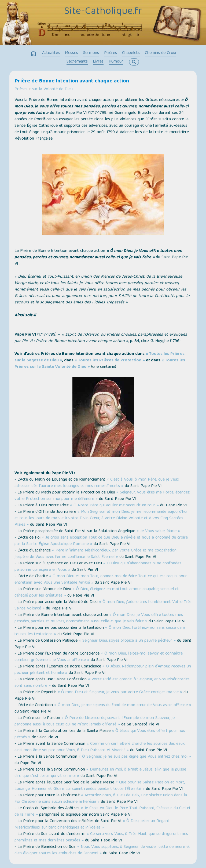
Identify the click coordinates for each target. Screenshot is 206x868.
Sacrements (77, 62)
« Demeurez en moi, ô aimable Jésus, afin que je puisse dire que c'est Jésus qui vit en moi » (100, 773)
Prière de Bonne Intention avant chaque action (72, 81)
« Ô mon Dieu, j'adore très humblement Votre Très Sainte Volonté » (103, 605)
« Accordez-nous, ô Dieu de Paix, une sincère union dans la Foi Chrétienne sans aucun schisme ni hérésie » (101, 799)
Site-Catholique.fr (103, 12)
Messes (71, 53)
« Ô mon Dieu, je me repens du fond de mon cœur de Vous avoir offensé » (123, 705)
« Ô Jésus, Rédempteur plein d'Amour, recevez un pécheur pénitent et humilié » (103, 670)
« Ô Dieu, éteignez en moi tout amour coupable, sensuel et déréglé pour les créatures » (97, 593)
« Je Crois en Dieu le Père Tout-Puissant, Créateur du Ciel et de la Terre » (103, 812)
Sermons (91, 53)
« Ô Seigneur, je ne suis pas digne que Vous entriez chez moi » (135, 757)
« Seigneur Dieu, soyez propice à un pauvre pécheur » (127, 641)
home (34, 54)
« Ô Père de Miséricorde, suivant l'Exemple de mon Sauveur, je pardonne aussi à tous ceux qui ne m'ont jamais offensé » (95, 721)
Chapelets (131, 53)
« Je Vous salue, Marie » (158, 531)
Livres (98, 62)
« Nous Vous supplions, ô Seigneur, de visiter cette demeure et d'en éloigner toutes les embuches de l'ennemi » (102, 850)
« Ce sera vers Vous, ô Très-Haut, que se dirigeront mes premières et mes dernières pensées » (101, 837)
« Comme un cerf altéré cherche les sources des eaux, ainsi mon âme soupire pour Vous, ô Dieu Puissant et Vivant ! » (100, 747)
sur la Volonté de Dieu (52, 89)
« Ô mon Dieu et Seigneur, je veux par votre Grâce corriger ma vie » (120, 692)
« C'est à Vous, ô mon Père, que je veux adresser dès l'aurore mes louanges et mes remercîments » (97, 483)
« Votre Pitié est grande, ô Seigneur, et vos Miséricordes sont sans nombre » (102, 683)
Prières (111, 53)
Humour (116, 62)
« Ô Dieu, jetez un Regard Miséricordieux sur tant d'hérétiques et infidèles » (92, 825)
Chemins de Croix (161, 53)
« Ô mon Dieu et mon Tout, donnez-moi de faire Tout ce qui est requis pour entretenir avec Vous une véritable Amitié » (101, 580)
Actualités (51, 53)
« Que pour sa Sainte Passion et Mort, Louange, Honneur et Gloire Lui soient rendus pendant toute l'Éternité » (100, 786)
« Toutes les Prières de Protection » (110, 361)
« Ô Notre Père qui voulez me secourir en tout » (114, 506)
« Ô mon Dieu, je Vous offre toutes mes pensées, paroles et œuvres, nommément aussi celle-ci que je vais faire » (99, 618)
